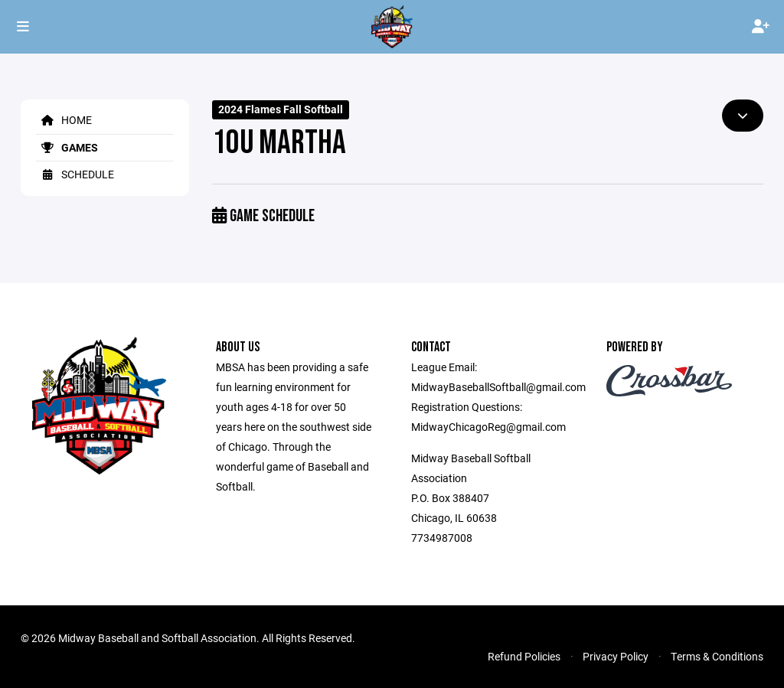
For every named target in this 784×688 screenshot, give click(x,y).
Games (67, 147)
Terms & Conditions (717, 656)
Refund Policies (524, 656)
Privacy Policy (616, 656)
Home (64, 120)
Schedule (75, 174)
